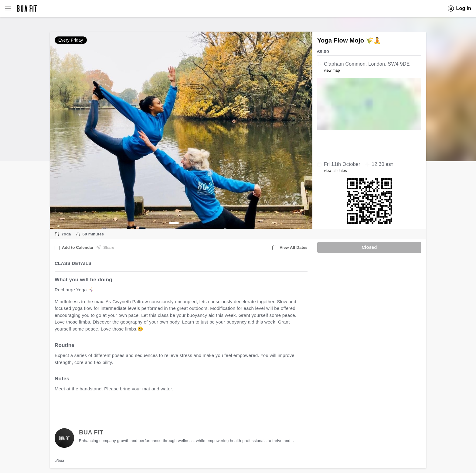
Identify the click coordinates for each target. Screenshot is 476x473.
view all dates (335, 171)
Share (105, 248)
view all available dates (178, 408)
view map (332, 70)
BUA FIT (91, 432)
